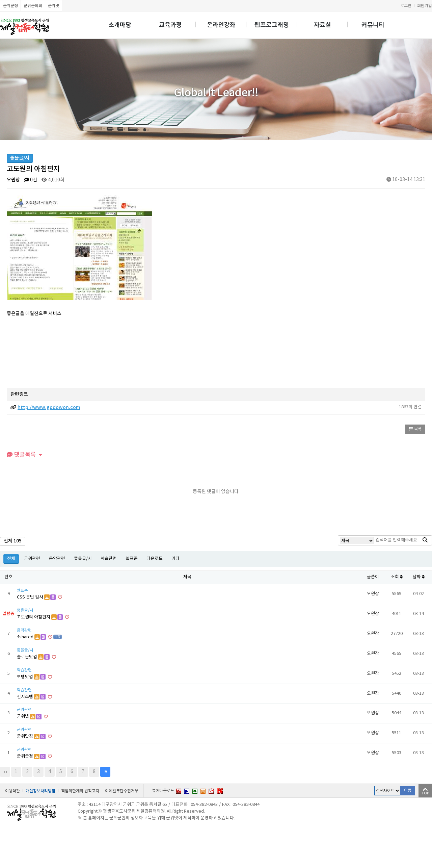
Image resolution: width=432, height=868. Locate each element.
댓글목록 (21, 455)
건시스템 (25, 697)
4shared (26, 637)
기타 (175, 559)
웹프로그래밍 (272, 25)
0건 (31, 180)
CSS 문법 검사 (31, 597)
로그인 (406, 6)
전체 (11, 559)
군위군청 (10, 6)
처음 (5, 772)
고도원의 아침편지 (34, 617)
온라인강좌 (221, 25)
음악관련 (57, 559)
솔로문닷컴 (28, 657)
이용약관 (12, 791)
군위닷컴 (25, 736)
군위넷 (53, 6)
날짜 (419, 577)
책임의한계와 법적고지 (80, 791)
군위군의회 (33, 6)
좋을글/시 (83, 559)
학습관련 (109, 559)
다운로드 (155, 559)
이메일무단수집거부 (122, 791)
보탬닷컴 (25, 677)
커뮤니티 (373, 25)
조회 (397, 577)
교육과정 (170, 25)
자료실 (322, 25)
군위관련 (32, 559)
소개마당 (120, 25)
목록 (415, 429)
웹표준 (132, 559)
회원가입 (425, 6)
